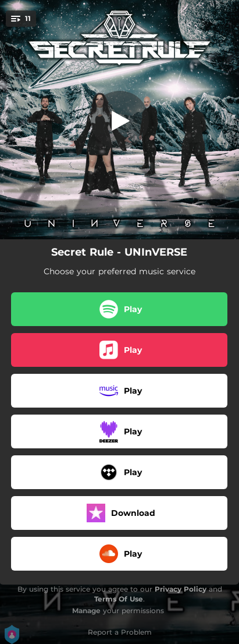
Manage (86, 611)
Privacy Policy (181, 589)
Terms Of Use (119, 599)
